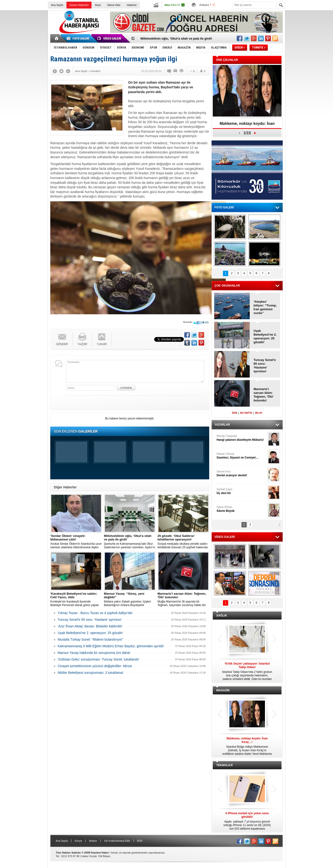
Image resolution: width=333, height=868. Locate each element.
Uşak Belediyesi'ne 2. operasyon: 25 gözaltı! (90, 633)
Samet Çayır (241, 491)
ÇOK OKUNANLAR (227, 286)
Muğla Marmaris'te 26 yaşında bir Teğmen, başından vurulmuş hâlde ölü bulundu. (183, 599)
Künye (78, 841)
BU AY (259, 413)
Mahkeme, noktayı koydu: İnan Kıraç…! (247, 125)
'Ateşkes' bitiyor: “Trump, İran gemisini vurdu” (265, 307)
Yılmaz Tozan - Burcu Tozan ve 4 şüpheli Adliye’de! (95, 613)
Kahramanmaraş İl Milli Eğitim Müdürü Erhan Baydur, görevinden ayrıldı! (111, 646)
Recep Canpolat (241, 438)
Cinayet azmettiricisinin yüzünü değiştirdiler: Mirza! (95, 666)
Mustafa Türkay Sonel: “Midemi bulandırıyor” (90, 639)
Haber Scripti (89, 856)
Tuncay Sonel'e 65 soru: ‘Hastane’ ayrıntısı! (90, 620)
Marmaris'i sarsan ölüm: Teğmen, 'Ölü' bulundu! (264, 395)
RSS (140, 841)
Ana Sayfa (57, 5)
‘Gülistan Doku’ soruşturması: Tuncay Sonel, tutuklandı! (98, 659)
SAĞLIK (222, 616)
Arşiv (98, 5)
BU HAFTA (246, 413)
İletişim (93, 841)
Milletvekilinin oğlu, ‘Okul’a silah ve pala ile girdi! (176, 38)
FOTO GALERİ (224, 207)
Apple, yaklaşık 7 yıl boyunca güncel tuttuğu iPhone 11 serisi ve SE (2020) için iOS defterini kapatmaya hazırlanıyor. (247, 821)
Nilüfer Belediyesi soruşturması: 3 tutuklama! (90, 673)
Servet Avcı (241, 474)
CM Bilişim (104, 856)
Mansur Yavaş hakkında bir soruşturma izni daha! (94, 653)
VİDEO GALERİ (225, 537)
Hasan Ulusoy (241, 456)
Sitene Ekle (114, 5)
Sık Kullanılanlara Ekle (117, 841)
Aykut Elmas (241, 509)
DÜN (235, 413)
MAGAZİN (223, 690)
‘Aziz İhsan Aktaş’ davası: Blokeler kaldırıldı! (90, 626)
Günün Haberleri (79, 5)
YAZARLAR (222, 425)
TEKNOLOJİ (224, 765)
